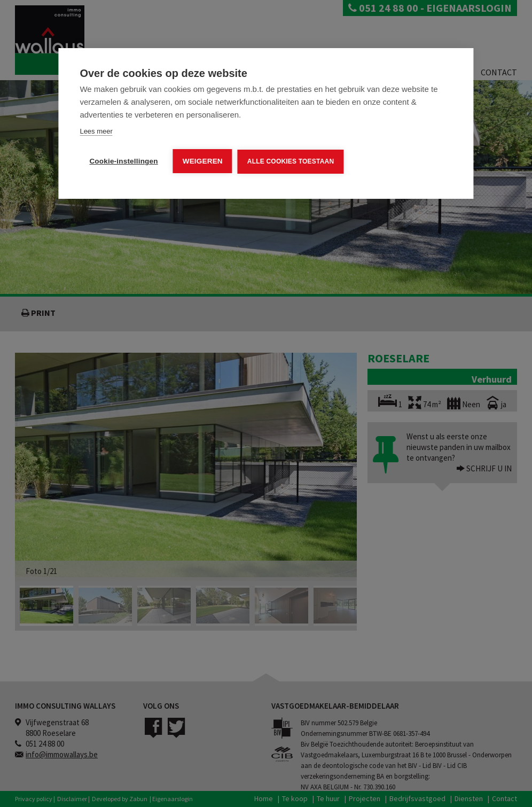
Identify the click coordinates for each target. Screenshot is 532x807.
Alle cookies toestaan (291, 161)
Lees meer (96, 131)
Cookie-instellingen (123, 161)
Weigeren (203, 161)
